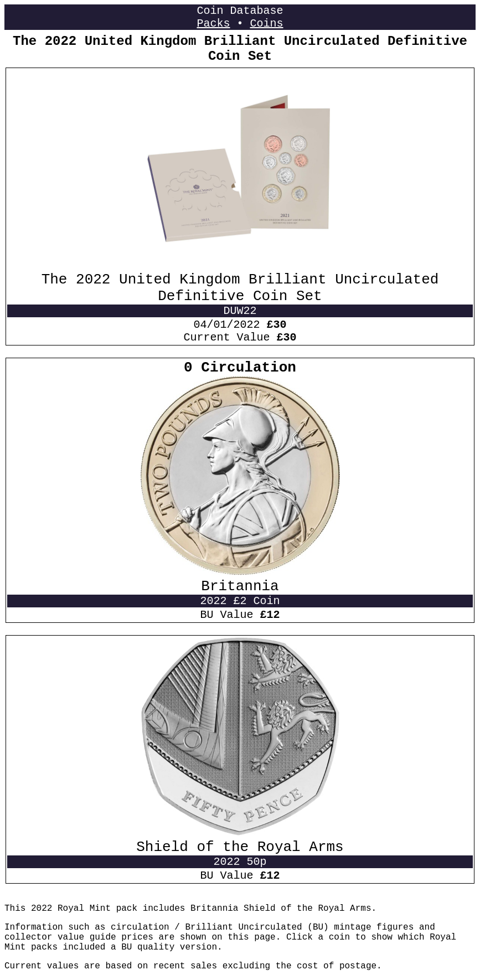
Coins (267, 24)
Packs (213, 24)
